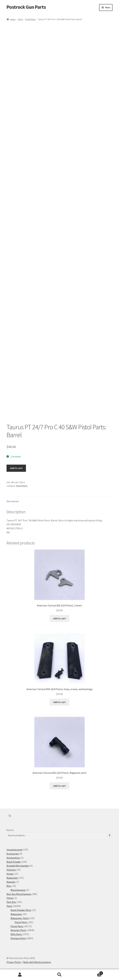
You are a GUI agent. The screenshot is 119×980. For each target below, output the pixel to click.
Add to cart (16, 468)
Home (13, 19)
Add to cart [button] (59, 618)
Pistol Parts (30, 19)
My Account (20, 975)
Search (10, 830)
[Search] (110, 835)
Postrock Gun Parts (26, 7)
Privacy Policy (14, 962)
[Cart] (10, 816)
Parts (20, 19)
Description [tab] (13, 501)
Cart (91, 972)
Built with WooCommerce (37, 962)
